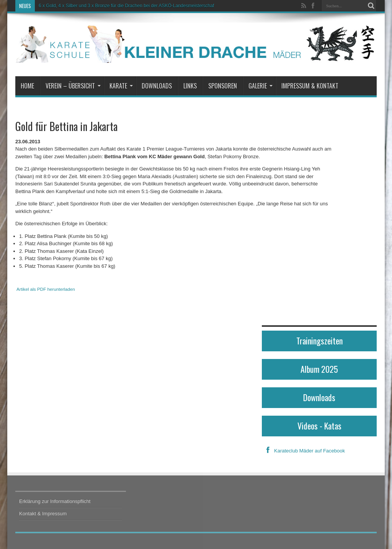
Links (190, 86)
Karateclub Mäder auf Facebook (303, 451)
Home (27, 86)
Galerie (261, 86)
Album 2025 (319, 369)
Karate (121, 86)
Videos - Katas (319, 426)
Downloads (157, 86)
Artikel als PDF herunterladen (46, 289)
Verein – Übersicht (73, 86)
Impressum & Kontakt (310, 86)
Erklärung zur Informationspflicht (55, 501)
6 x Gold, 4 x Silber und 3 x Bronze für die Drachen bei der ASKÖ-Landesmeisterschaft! (128, 6)
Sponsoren (223, 86)
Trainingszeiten (319, 341)
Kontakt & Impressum (43, 514)
